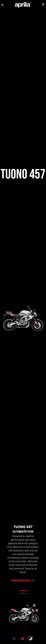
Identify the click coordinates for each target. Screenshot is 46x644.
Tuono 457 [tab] (23, 591)
